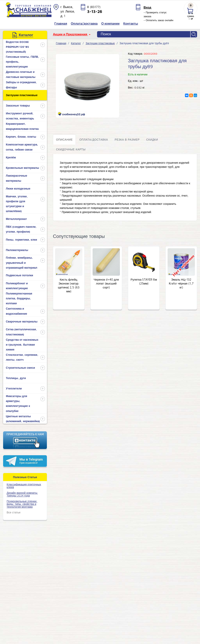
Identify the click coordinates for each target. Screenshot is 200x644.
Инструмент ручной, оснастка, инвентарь (20, 116)
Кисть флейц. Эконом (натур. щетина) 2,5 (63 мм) (69, 285)
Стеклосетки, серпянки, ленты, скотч (22, 357)
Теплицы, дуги (16, 378)
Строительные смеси (20, 368)
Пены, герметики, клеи (21, 240)
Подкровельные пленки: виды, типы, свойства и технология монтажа (22, 504)
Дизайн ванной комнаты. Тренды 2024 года (22, 494)
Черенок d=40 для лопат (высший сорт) (106, 283)
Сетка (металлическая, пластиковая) (21, 332)
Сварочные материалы (22, 321)
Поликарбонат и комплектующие (17, 286)
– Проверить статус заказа (155, 14)
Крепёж (11, 157)
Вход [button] (147, 7)
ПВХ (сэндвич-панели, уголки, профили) (21, 229)
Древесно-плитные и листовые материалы (21, 74)
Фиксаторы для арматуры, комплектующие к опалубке (18, 403)
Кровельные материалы (22, 168)
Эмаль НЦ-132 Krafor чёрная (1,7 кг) (181, 283)
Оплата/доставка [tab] (94, 140)
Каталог (76, 43)
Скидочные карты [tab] (71, 149)
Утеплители (14, 388)
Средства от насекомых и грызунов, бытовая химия (22, 345)
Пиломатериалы (17, 250)
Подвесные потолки (19, 275)
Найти (194, 34)
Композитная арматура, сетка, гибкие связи (22, 147)
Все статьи (13, 512)
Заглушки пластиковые (22, 95)
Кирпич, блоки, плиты (21, 137)
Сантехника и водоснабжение (17, 311)
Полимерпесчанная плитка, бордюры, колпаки (19, 298)
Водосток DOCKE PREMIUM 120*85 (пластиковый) (17, 47)
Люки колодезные (18, 188)
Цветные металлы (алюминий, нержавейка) (23, 419)
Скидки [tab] (152, 140)
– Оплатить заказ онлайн (158, 20)
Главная (61, 43)
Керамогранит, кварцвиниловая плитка (22, 126)
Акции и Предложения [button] (71, 34)
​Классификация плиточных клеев (24, 486)
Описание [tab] (64, 140)
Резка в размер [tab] (127, 140)
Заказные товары (18, 105)
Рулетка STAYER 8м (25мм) (144, 281)
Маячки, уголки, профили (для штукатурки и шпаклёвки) (17, 204)
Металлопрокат (16, 219)
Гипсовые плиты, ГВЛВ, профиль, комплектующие (22, 62)
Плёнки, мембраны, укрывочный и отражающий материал (22, 262)
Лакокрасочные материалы (17, 178)
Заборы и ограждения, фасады (21, 85)
